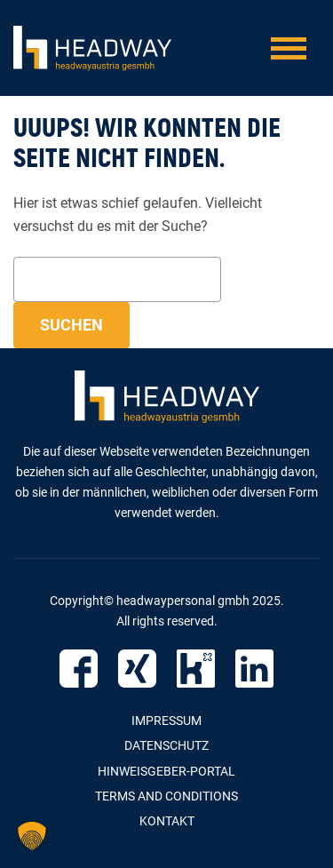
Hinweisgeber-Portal (166, 771)
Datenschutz (166, 745)
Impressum (166, 721)
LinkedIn (254, 669)
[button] (32, 836)
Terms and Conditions (166, 796)
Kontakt (167, 821)
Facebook (79, 669)
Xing (137, 669)
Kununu (196, 669)
